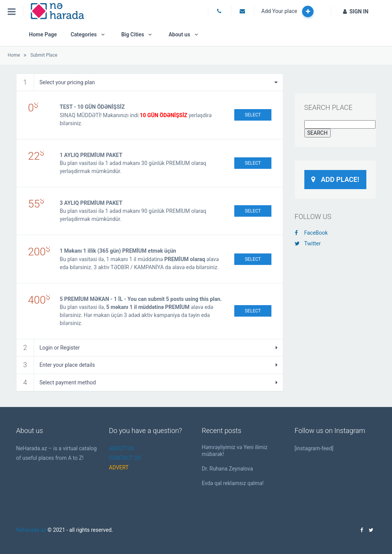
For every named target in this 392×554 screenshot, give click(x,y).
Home (14, 55)
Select (253, 115)
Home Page (43, 34)
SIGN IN (356, 11)
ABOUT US (122, 448)
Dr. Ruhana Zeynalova (227, 469)
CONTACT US (125, 458)
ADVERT (119, 467)
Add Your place (287, 11)
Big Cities (133, 34)
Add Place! (335, 179)
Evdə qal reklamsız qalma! (233, 483)
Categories (83, 34)
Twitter (308, 243)
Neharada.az (31, 530)
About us (179, 34)
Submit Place (44, 55)
